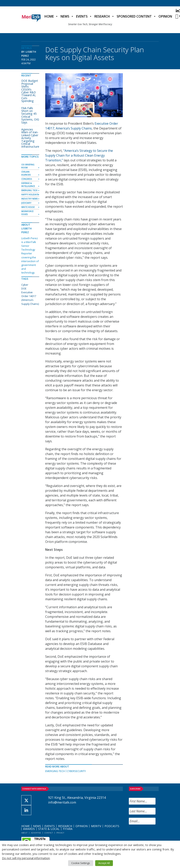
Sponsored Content (134, 16)
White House (28, 207)
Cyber (25, 285)
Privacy (60, 833)
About (24, 833)
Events (82, 16)
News (65, 16)
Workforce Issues (27, 213)
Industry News (30, 199)
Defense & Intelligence (28, 185)
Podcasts (112, 826)
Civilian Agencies (26, 173)
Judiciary (26, 203)
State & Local (49, 829)
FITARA (68, 829)
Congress (27, 179)
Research (102, 16)
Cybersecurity (76, 771)
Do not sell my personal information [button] (26, 858)
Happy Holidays (30, 195)
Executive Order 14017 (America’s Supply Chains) (30, 298)
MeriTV (96, 826)
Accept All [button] (104, 863)
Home (49, 16)
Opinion (165, 16)
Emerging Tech (55, 771)
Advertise (36, 833)
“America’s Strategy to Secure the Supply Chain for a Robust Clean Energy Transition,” (79, 155)
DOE (24, 288)
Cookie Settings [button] (81, 863)
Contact (49, 833)
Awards (29, 829)
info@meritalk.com (62, 802)
